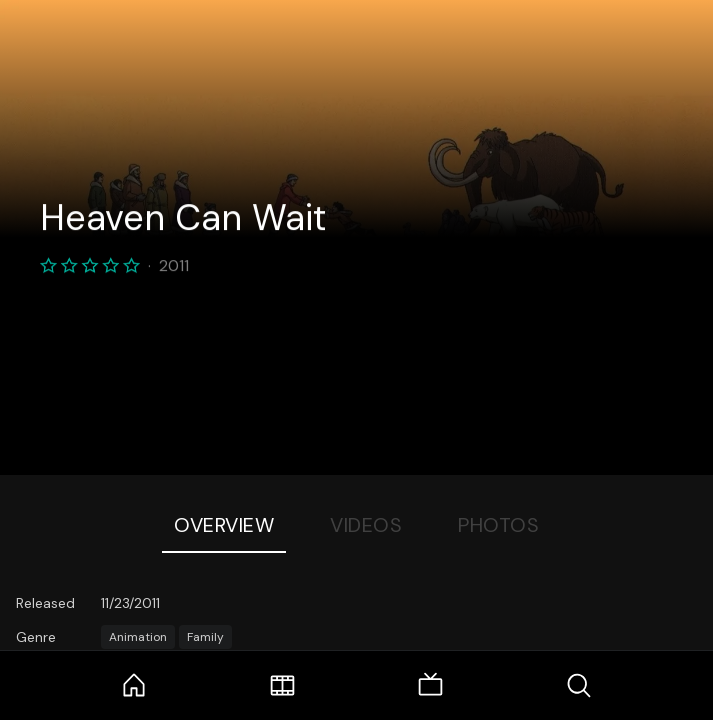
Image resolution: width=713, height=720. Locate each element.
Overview (224, 525)
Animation (138, 637)
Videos (366, 525)
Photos (498, 525)
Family (205, 637)
